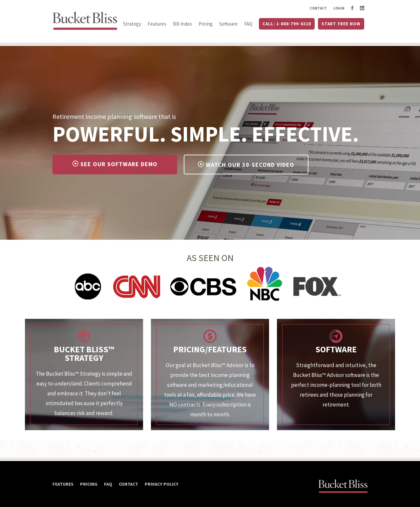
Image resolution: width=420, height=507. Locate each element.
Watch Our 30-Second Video (246, 165)
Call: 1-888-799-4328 (287, 24)
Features (157, 24)
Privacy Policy (162, 484)
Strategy (132, 24)
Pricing (206, 24)
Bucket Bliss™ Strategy (84, 353)
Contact (318, 8)
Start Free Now (341, 24)
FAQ (248, 24)
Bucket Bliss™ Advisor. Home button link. (85, 21)
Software (228, 24)
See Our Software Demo (115, 164)
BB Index (182, 24)
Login (339, 8)
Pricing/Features (210, 349)
